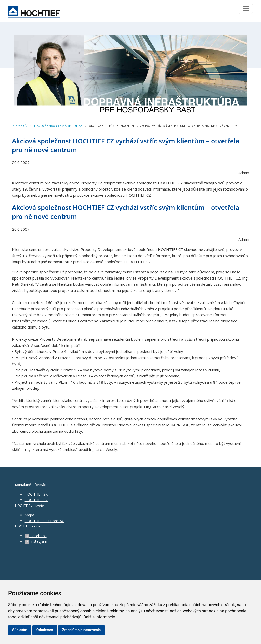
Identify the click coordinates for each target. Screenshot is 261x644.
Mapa (29, 515)
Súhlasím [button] (20, 630)
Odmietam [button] (45, 630)
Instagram (36, 541)
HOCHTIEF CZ (36, 500)
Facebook (36, 536)
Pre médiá (19, 126)
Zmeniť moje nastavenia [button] (81, 630)
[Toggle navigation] (246, 9)
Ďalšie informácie (99, 617)
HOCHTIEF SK (36, 494)
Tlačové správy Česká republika (58, 126)
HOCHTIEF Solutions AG (45, 521)
